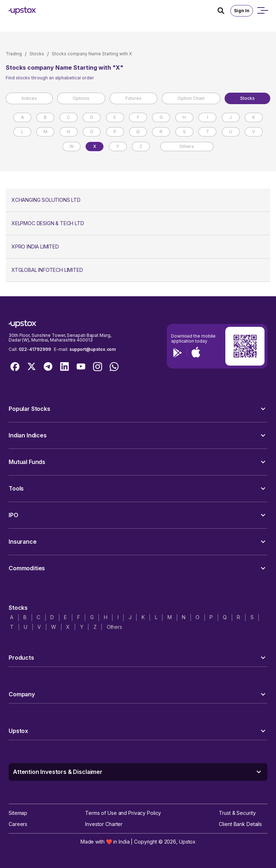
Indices (29, 98)
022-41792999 (35, 349)
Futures (134, 98)
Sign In (242, 11)
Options (81, 98)
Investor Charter (104, 824)
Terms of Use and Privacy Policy (123, 813)
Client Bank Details (240, 824)
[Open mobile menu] (262, 11)
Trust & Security (237, 813)
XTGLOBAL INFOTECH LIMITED (47, 270)
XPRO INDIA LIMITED (35, 247)
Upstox (187, 842)
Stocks (37, 54)
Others (187, 146)
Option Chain (191, 98)
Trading (14, 54)
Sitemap (18, 813)
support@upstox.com (93, 349)
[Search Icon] (224, 11)
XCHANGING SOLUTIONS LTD (46, 200)
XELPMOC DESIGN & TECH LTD (48, 223)
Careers (18, 824)
